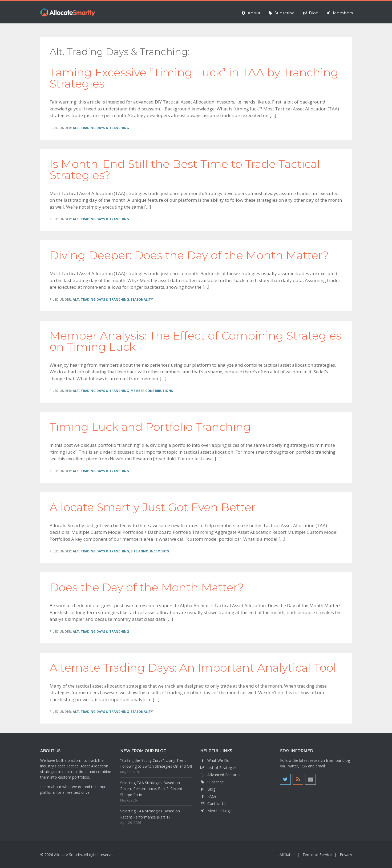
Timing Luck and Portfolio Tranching (150, 427)
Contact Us (213, 803)
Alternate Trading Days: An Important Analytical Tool (193, 668)
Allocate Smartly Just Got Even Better (153, 507)
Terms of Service (317, 855)
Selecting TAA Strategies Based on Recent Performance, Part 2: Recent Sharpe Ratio (151, 789)
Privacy (346, 855)
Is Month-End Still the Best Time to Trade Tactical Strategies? (185, 170)
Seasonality (142, 299)
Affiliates (287, 855)
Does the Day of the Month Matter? (147, 587)
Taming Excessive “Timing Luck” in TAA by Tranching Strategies (194, 78)
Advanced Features (220, 775)
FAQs (208, 796)
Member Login (216, 811)
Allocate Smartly (68, 12)
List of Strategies (218, 768)
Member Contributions (152, 391)
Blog (208, 789)
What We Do (215, 760)
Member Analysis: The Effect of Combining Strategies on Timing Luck (195, 341)
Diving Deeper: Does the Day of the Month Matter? (189, 255)
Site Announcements (150, 551)
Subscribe (212, 782)
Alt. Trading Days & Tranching (101, 128)
